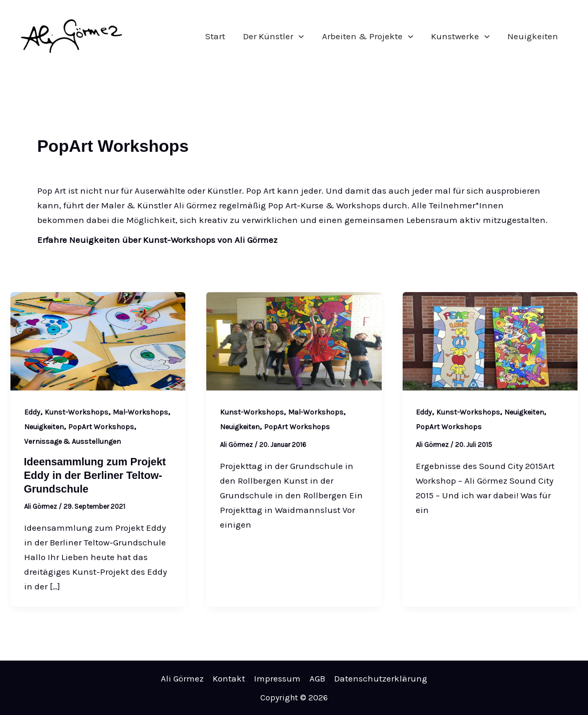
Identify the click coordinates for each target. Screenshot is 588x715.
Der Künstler (273, 36)
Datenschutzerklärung (381, 678)
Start (215, 36)
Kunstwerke (460, 36)
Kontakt (229, 678)
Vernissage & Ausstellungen (73, 442)
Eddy (32, 412)
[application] (298, 36)
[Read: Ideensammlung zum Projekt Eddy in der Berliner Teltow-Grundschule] (98, 340)
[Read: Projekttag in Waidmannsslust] (294, 340)
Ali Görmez (182, 678)
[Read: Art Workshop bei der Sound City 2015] (490, 340)
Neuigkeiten (533, 36)
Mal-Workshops (140, 412)
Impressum (277, 678)
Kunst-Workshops (76, 412)
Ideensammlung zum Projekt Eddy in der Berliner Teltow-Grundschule (95, 475)
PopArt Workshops (101, 427)
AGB (317, 678)
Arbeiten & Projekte (368, 36)
